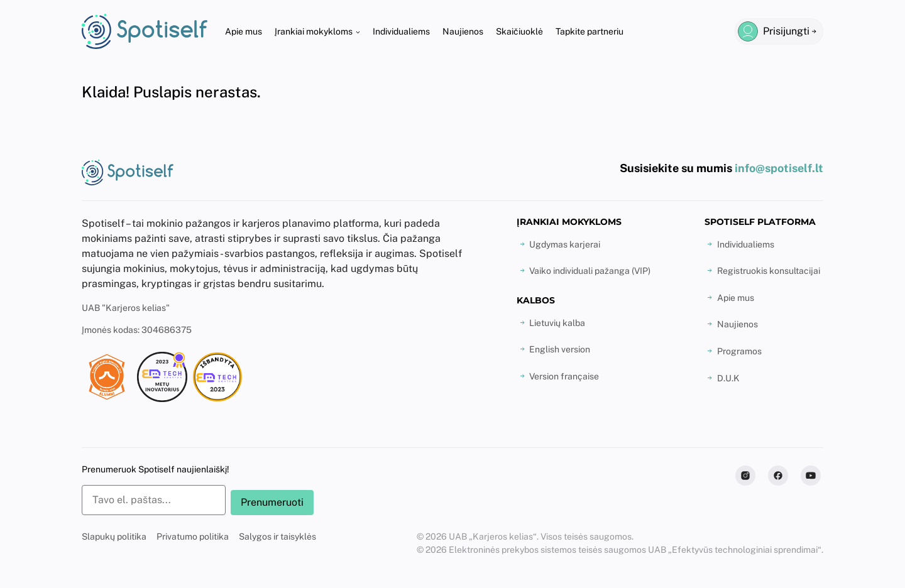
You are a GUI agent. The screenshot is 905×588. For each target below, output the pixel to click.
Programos (739, 351)
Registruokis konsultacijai (769, 271)
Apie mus (244, 31)
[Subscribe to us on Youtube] (811, 476)
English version (560, 349)
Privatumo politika (193, 536)
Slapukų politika (114, 536)
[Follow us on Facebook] (778, 476)
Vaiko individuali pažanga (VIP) (590, 271)
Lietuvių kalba (557, 323)
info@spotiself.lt (779, 168)
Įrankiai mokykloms (314, 31)
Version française (564, 376)
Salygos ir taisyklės (277, 536)
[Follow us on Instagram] (745, 476)
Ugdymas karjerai (565, 244)
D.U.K (728, 378)
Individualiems (401, 31)
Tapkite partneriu (590, 31)
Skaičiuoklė (519, 31)
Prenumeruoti (272, 502)
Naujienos (463, 31)
